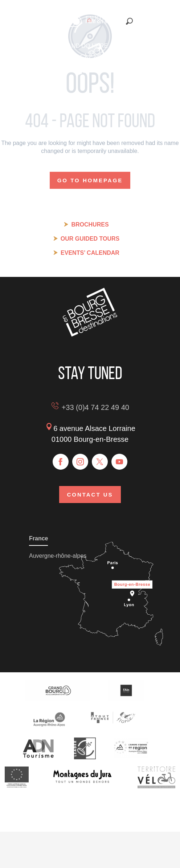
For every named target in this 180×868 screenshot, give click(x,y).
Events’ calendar (90, 253)
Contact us (90, 495)
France (38, 538)
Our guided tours (90, 239)
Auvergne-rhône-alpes (58, 556)
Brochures (90, 225)
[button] (129, 21)
